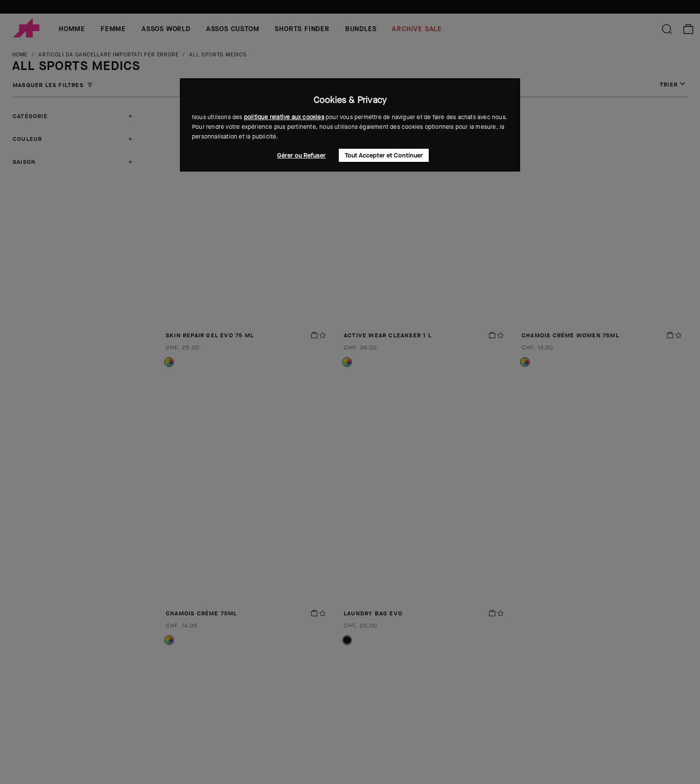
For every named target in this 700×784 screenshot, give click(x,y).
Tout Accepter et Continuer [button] (384, 155)
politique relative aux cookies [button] (284, 117)
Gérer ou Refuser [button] (301, 155)
